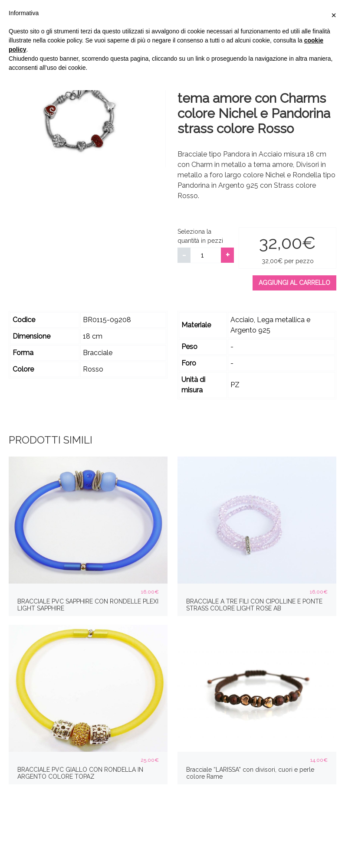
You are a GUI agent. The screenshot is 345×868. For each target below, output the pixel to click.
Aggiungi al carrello (294, 283)
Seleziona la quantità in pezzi (200, 236)
